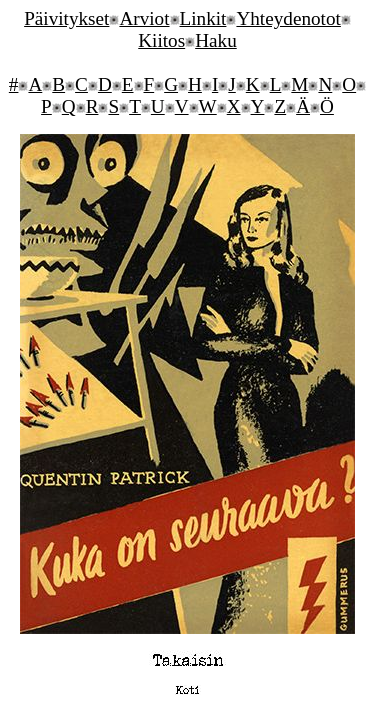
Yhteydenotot (288, 18)
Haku (216, 40)
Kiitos (161, 40)
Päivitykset (66, 18)
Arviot (144, 18)
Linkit (203, 18)
